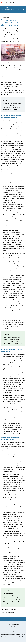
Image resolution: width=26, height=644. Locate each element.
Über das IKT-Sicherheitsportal (13, 626)
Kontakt (13, 629)
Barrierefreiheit (13, 631)
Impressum (13, 633)
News (7, 9)
